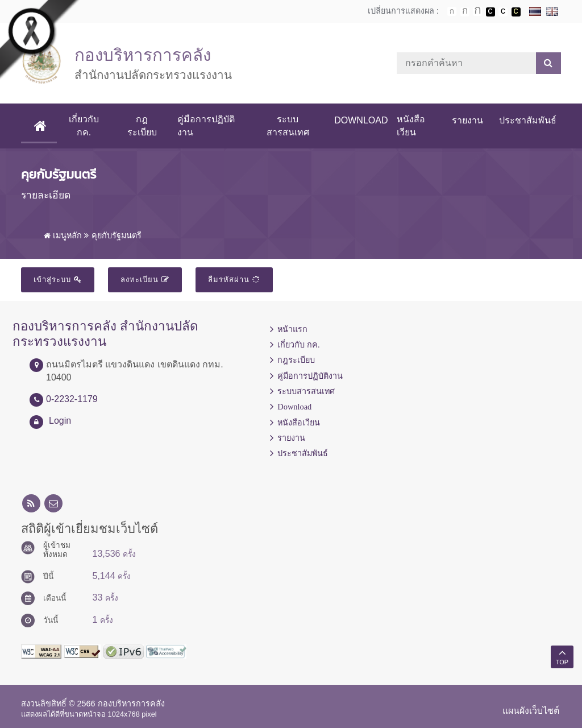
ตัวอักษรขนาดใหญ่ (477, 11)
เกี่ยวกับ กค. (84, 125)
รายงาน (467, 120)
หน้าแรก (292, 329)
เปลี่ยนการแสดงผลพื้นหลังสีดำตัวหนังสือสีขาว (490, 12)
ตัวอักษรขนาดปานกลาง (465, 12)
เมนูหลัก (63, 235)
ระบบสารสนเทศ (288, 125)
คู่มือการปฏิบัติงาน (206, 125)
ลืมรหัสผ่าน (234, 280)
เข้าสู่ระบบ (58, 280)
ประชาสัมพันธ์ (528, 120)
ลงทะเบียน (145, 280)
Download (361, 120)
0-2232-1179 (72, 399)
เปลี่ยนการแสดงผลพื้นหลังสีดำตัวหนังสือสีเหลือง (516, 12)
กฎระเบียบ (142, 125)
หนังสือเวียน (411, 125)
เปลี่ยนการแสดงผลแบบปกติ (503, 12)
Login (60, 421)
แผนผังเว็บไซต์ (531, 711)
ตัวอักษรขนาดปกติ (452, 11)
